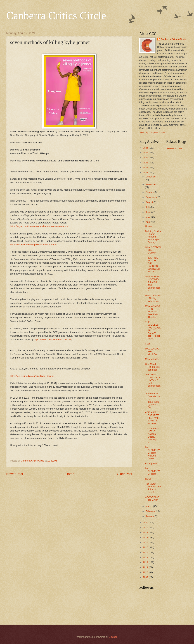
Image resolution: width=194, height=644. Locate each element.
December (151, 177)
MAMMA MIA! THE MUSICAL (152, 351)
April (148, 222)
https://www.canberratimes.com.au (52, 340)
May (148, 217)
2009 (146, 577)
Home (70, 474)
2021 (146, 173)
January (150, 516)
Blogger (113, 637)
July (148, 207)
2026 (146, 148)
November (151, 184)
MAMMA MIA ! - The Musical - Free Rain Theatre (152, 311)
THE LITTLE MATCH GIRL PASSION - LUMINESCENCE (152, 265)
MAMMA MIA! (152, 359)
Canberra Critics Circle (56, 15)
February (151, 511)
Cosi (147, 344)
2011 (146, 567)
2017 (146, 537)
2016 (146, 543)
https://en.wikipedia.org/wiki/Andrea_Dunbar (34, 245)
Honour (149, 226)
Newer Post (15, 474)
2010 (146, 572)
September (152, 197)
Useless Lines (175, 148)
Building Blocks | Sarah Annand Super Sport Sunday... (153, 237)
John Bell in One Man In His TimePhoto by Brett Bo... (152, 400)
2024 (146, 158)
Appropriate (151, 463)
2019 (146, 528)
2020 (146, 523)
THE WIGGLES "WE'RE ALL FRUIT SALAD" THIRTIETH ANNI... (153, 330)
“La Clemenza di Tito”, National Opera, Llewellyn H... (152, 435)
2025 (146, 153)
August (150, 202)
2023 (146, 163)
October (150, 192)
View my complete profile (152, 132)
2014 (146, 552)
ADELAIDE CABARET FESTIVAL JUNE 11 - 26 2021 (152, 418)
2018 (146, 532)
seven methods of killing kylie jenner (153, 298)
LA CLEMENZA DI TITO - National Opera (153, 453)
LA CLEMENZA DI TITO (153, 471)
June (148, 212)
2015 (146, 547)
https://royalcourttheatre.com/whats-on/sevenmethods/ (39, 226)
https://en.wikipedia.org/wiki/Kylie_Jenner (32, 376)
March (149, 506)
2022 (146, 167)
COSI (148, 479)
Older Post (125, 474)
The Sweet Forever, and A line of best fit (153, 488)
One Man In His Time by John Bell (152, 367)
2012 (146, 562)
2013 (146, 557)
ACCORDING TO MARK (152, 499)
